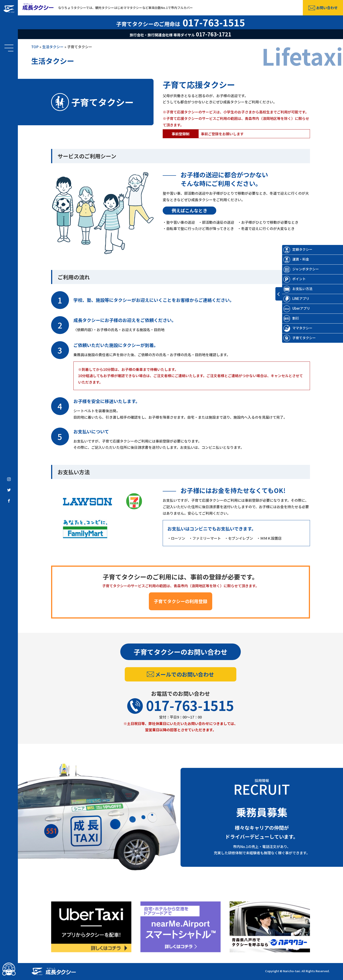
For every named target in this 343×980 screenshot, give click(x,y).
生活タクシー (53, 47)
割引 (285, 318)
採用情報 (262, 787)
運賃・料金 (290, 259)
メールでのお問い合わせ (180, 674)
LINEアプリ (290, 298)
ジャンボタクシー (295, 269)
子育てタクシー (294, 338)
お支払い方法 (292, 289)
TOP (35, 47)
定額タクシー (292, 249)
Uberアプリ (291, 308)
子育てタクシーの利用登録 (181, 601)
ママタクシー (292, 328)
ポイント (289, 279)
